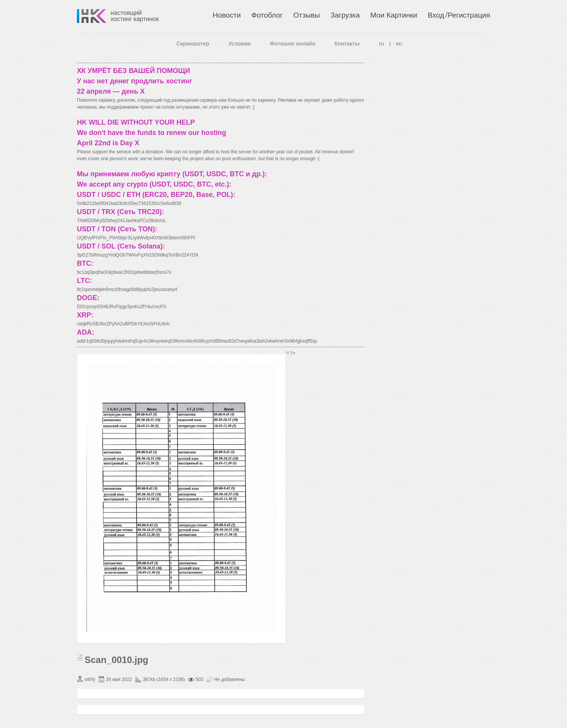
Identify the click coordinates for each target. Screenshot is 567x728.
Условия (240, 44)
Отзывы (307, 15)
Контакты (347, 44)
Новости (227, 15)
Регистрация (469, 15)
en (399, 44)
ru (381, 44)
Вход (436, 15)
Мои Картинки (394, 15)
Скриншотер (193, 44)
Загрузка (345, 15)
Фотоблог (267, 15)
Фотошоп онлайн (292, 44)
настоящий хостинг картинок (135, 16)
